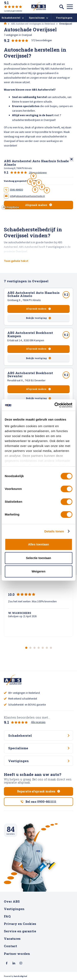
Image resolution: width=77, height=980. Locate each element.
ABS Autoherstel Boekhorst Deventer (30, 374)
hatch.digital (20, 976)
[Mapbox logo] (10, 207)
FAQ (7, 916)
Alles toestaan (39, 544)
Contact (10, 946)
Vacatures (12, 939)
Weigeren (38, 571)
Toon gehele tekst (16, 261)
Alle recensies (38, 722)
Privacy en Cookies (20, 924)
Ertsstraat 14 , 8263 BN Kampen (26, 340)
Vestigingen (14, 909)
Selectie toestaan (38, 558)
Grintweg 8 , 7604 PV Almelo (24, 300)
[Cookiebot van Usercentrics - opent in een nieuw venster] (55, 405)
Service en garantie (20, 931)
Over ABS (12, 901)
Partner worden (17, 954)
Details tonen (54, 531)
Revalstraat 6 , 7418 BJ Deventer (26, 380)
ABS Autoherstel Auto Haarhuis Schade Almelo (33, 294)
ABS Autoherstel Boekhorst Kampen (30, 334)
